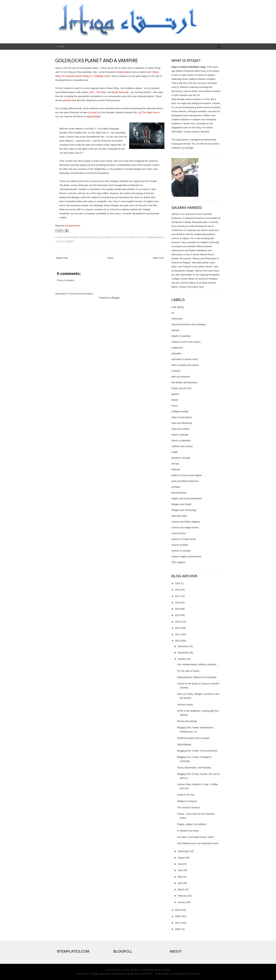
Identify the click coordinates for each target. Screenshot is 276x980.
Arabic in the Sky (186, 795)
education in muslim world (185, 359)
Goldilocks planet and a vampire (97, 60)
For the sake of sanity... (189, 671)
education (176, 353)
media (175, 452)
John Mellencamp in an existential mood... (198, 843)
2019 (178, 583)
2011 (178, 634)
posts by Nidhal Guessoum (185, 481)
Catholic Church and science (186, 342)
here (201, 287)
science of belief (180, 545)
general (175, 394)
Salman (175, 214)
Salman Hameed (155, 237)
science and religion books (185, 527)
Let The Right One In (149, 112)
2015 (178, 609)
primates (176, 487)
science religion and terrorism (186, 556)
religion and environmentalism (187, 498)
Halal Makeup (184, 744)
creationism (177, 348)
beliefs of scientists (181, 336)
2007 (178, 923)
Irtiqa (134, 970)
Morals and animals (187, 721)
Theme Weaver (101, 974)
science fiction (179, 533)
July (180, 864)
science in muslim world (184, 539)
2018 (178, 590)
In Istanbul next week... (189, 831)
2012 (178, 628)
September (183, 851)
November (183, 653)
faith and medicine (181, 377)
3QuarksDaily (93, 116)
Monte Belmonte (120, 92)
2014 (178, 615)
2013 (178, 622)
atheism (175, 330)
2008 (178, 916)
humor (175, 406)
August (181, 858)
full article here (73, 226)
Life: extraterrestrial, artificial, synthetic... (197, 664)
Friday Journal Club (181, 388)
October (182, 659)
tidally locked (124, 72)
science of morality (181, 551)
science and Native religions (186, 522)
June (180, 870)
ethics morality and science (185, 365)
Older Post (158, 258)
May (180, 877)
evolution (176, 371)
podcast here (69, 100)
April (180, 883)
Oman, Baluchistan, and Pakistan (194, 768)
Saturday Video (179, 516)
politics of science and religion (187, 475)
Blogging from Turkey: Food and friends (197, 751)
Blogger (116, 298)
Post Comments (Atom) (81, 294)
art (173, 313)
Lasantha (146, 974)
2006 (178, 929)
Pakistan (176, 469)
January (182, 902)
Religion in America (187, 801)
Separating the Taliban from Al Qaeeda (197, 677)
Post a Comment (66, 280)
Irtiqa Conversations (182, 417)
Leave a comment (65, 241)
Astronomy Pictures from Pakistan (189, 324)
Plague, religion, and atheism (192, 824)
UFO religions (178, 562)
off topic (175, 464)
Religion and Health (181, 504)
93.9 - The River (98, 92)
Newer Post (62, 258)
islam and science (181, 429)
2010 (178, 641)
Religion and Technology (184, 510)
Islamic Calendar (180, 435)
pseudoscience (179, 493)
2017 (178, 596)
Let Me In (94, 112)
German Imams (185, 704)
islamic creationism (181, 440)
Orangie (189, 148)
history (175, 400)
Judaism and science (182, 446)
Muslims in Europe (181, 458)
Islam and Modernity (182, 423)
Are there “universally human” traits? (196, 837)
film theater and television (95, 237)
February (182, 896)
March (181, 889)
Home (61, 46)
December (183, 646)
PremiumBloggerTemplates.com (178, 974)
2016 (178, 603)
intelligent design (180, 411)
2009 (178, 910)
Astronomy (73, 237)
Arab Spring (178, 307)
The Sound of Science (188, 807)
